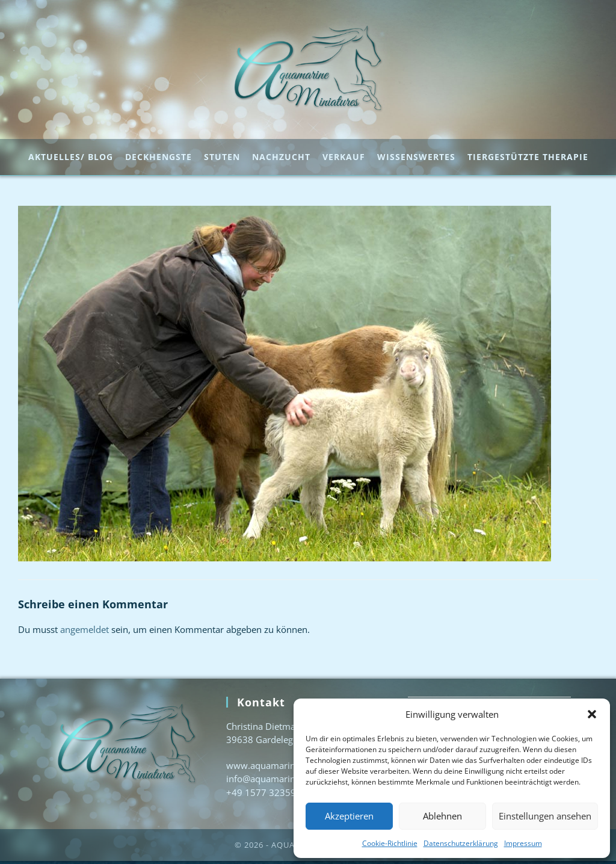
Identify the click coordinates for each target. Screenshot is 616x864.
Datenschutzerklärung (461, 843)
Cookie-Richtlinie (390, 843)
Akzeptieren (349, 816)
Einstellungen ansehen (545, 816)
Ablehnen (442, 816)
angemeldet (85, 632)
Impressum (523, 843)
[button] (592, 714)
